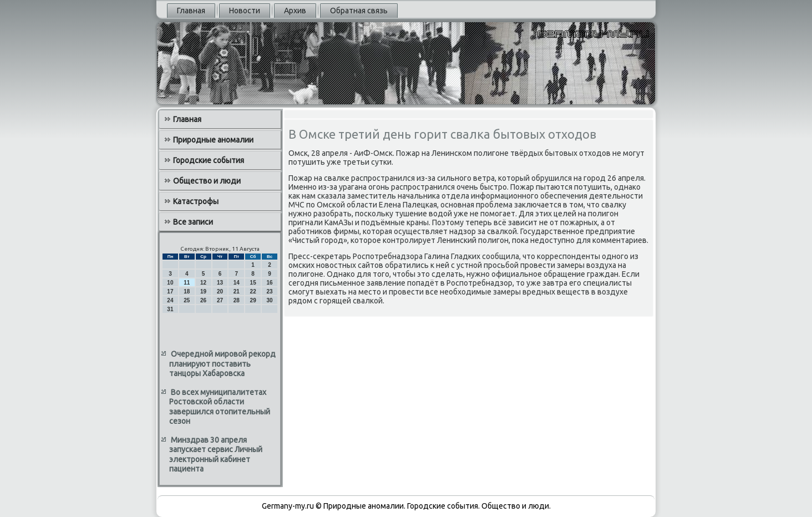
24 (170, 300)
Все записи (193, 222)
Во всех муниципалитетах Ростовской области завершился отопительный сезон (220, 407)
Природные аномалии (213, 140)
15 (253, 283)
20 (220, 292)
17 (170, 292)
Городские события (209, 160)
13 (220, 283)
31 (170, 309)
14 (237, 283)
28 (237, 300)
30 (269, 300)
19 (203, 292)
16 (269, 283)
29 (253, 300)
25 (187, 300)
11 (187, 283)
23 (269, 292)
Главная (191, 11)
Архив (295, 11)
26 (203, 300)
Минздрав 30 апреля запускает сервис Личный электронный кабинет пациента (216, 455)
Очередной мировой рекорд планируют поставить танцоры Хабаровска (222, 364)
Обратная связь (359, 11)
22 (253, 292)
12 (203, 283)
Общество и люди (207, 181)
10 (170, 283)
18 (187, 292)
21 (237, 292)
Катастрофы (196, 201)
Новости (245, 11)
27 (220, 300)
